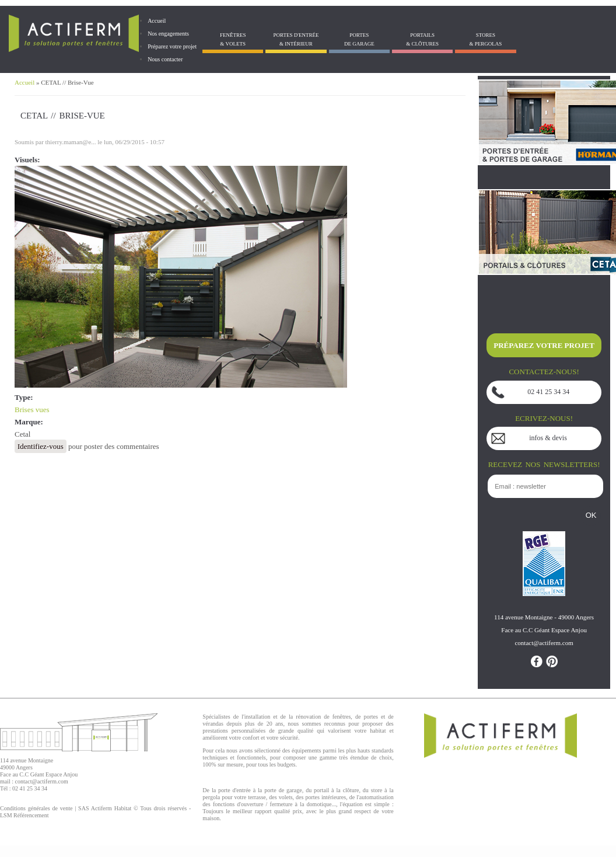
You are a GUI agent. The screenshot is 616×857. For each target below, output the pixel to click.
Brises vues (32, 410)
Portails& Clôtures (422, 39)
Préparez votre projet (172, 46)
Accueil (157, 21)
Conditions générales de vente (36, 808)
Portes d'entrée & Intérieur (296, 39)
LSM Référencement (24, 815)
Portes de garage (359, 39)
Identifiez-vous (41, 446)
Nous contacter (165, 59)
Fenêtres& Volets (233, 39)
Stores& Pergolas (486, 39)
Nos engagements (168, 34)
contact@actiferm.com (42, 781)
